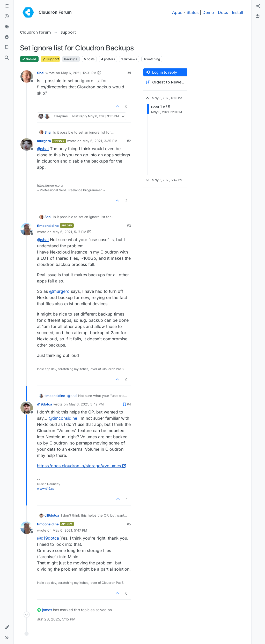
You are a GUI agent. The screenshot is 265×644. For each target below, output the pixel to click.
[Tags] (7, 27)
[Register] (258, 17)
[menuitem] (258, 6)
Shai (41, 73)
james (47, 610)
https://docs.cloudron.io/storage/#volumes (81, 466)
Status (193, 12)
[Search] (7, 58)
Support (50, 59)
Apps (177, 12)
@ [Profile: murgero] (59, 291)
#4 (129, 404)
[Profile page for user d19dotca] (27, 408)
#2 (129, 141)
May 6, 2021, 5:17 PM (69, 232)
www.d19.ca (46, 489)
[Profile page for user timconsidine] (27, 229)
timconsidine (48, 226)
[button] (7, 627)
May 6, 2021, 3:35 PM (100, 141)
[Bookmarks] (7, 48)
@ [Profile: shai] (43, 149)
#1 (129, 73)
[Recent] (7, 17)
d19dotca (45, 404)
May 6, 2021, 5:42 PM (86, 404)
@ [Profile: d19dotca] (48, 538)
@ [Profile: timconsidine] (63, 418)
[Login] (258, 6)
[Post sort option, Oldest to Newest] (165, 82)
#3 (129, 226)
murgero (44, 141)
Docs (223, 12)
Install (237, 12)
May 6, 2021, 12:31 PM (79, 73)
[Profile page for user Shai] (27, 76)
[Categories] (7, 6)
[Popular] (7, 37)
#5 (129, 524)
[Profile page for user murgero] (27, 144)
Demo (208, 12)
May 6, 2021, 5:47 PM (70, 530)
